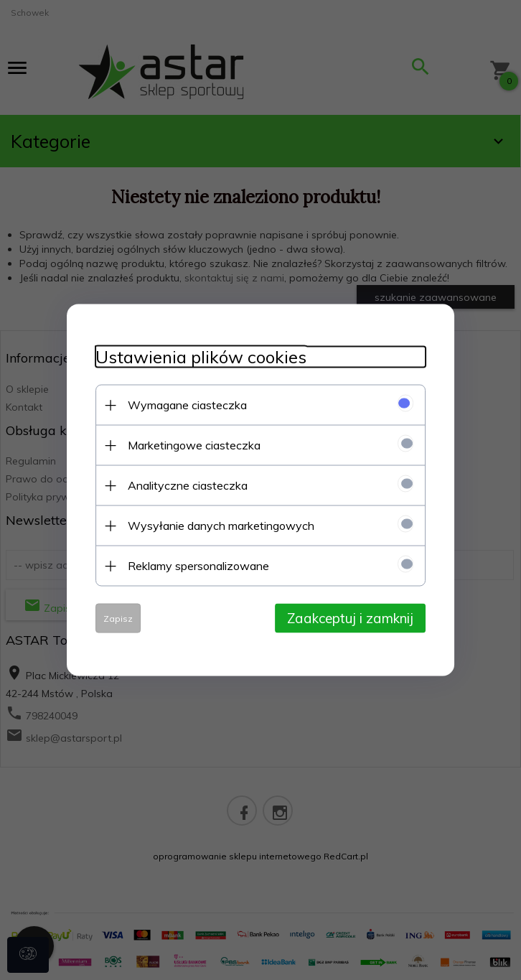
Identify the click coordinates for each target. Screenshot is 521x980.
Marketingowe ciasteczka (194, 445)
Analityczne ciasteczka (188, 485)
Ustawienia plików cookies (201, 357)
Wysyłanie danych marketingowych (221, 526)
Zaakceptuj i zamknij (350, 618)
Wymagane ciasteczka (187, 405)
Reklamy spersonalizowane (198, 566)
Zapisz (118, 619)
